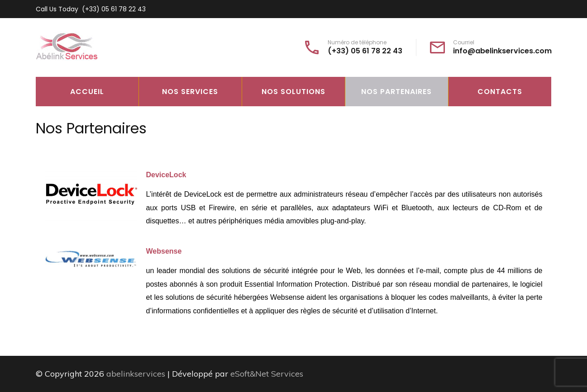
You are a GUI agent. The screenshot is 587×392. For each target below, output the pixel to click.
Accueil (87, 92)
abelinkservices (136, 374)
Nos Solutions (293, 92)
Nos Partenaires (396, 92)
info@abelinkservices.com (502, 51)
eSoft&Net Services (267, 374)
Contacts (500, 92)
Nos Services (190, 92)
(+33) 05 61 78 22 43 (114, 9)
